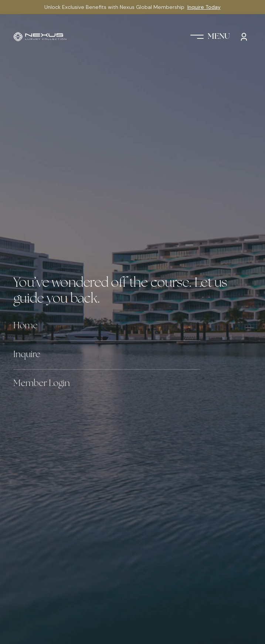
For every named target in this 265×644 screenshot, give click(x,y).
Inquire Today (204, 7)
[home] (40, 37)
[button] (210, 37)
